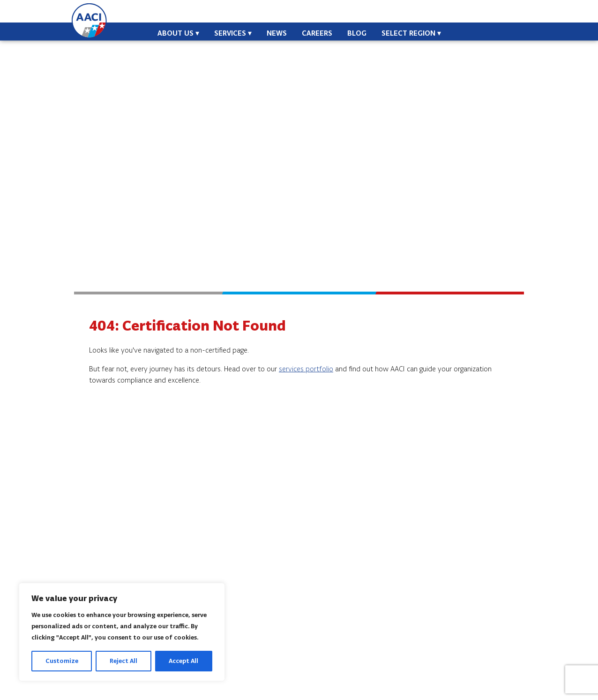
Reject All (123, 661)
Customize (62, 661)
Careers (317, 33)
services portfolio (306, 369)
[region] (122, 632)
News (277, 33)
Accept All (183, 661)
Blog (357, 33)
